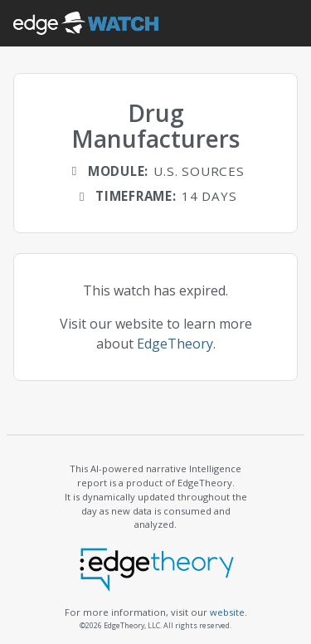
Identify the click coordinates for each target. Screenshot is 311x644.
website (227, 612)
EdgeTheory (175, 344)
